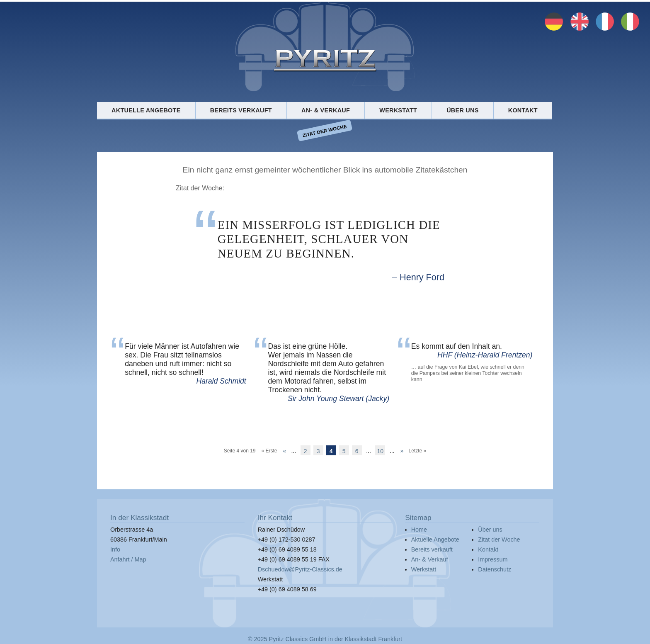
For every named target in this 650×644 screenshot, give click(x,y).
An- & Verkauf (326, 110)
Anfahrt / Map (128, 559)
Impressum (493, 559)
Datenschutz (495, 569)
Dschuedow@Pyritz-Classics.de (300, 569)
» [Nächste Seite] (402, 450)
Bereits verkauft (241, 110)
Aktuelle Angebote (146, 110)
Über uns (462, 110)
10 (381, 451)
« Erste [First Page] (269, 450)
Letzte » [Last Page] (418, 450)
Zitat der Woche (325, 131)
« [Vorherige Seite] (285, 450)
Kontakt (523, 110)
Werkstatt (398, 110)
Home (419, 530)
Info (115, 549)
